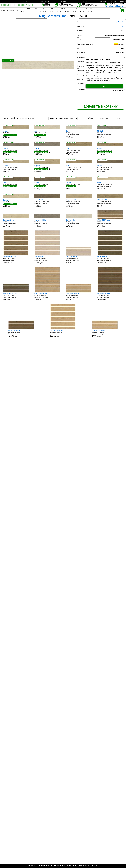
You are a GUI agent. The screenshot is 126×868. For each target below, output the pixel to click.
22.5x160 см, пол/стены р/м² (16, 134)
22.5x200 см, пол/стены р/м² (110, 134)
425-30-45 (117, 4)
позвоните (73, 866)
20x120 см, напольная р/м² (47, 203)
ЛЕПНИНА (61, 9)
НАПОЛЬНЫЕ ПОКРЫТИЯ (44, 9)
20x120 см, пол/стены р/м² (79, 134)
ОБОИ (75, 9)
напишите (88, 866)
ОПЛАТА (64, 1)
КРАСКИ (89, 9)
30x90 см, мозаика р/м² (110, 223)
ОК (104, 86)
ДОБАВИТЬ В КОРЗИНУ (101, 107)
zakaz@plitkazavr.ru (117, 6)
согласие (109, 76)
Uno (123, 26)
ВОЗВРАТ (104, 1)
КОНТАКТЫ (45, 1)
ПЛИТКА (27, 9)
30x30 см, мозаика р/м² (16, 260)
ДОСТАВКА (84, 1)
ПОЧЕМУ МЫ (23, 1)
